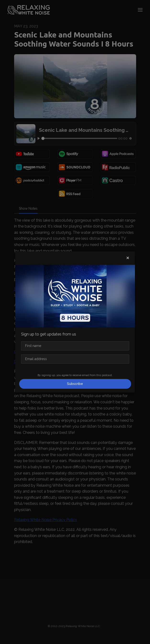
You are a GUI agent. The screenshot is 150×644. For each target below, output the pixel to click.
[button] (128, 258)
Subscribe (75, 384)
